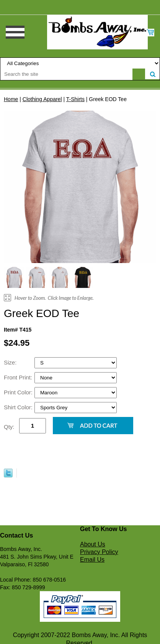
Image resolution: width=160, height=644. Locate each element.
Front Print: (19, 377)
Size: (11, 362)
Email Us (92, 560)
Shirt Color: (19, 407)
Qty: (9, 427)
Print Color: (19, 392)
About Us (93, 544)
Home (11, 99)
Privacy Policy (99, 552)
